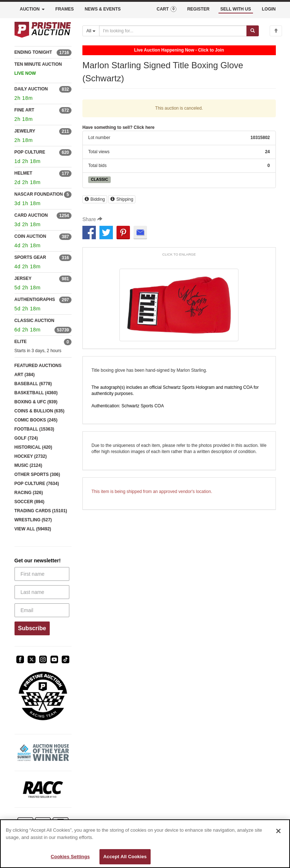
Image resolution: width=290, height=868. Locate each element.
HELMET (23, 173)
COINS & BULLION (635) (40, 411)
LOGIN (269, 9)
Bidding (95, 199)
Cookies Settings (70, 857)
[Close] (278, 831)
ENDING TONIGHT (33, 52)
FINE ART (24, 110)
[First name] (42, 574)
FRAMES (65, 9)
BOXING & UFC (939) (36, 402)
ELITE (21, 342)
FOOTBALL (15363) (34, 429)
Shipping (122, 199)
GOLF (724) (26, 438)
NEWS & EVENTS (103, 9)
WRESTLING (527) (33, 520)
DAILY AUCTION (31, 89)
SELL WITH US (236, 9)
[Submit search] (253, 31)
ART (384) (25, 375)
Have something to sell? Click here (119, 127)
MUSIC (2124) (28, 465)
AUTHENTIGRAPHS (35, 299)
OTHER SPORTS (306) (37, 474)
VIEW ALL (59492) (33, 529)
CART (166, 9)
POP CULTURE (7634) (37, 484)
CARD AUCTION (31, 215)
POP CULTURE (30, 152)
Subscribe (32, 628)
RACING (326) (29, 493)
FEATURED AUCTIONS (38, 366)
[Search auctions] (173, 31)
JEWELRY (25, 131)
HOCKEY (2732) (31, 456)
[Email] (42, 610)
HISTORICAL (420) (33, 447)
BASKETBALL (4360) (36, 393)
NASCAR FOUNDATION (39, 194)
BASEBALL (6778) (33, 384)
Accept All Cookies (125, 857)
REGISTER (198, 9)
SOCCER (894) (30, 502)
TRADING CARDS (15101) (41, 511)
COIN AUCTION (30, 236)
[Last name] (42, 592)
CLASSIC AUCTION (34, 321)
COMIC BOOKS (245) (36, 420)
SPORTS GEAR (30, 257)
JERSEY (23, 278)
